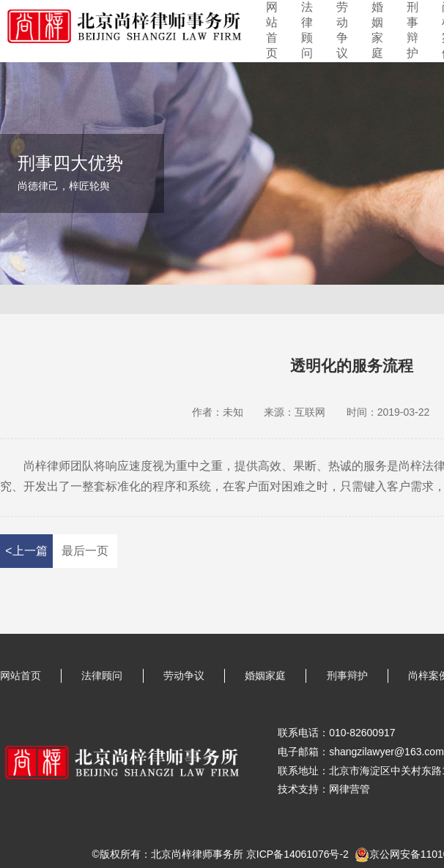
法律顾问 (307, 30)
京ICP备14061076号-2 (297, 854)
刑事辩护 (412, 30)
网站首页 (272, 30)
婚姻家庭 (377, 30)
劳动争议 (342, 30)
